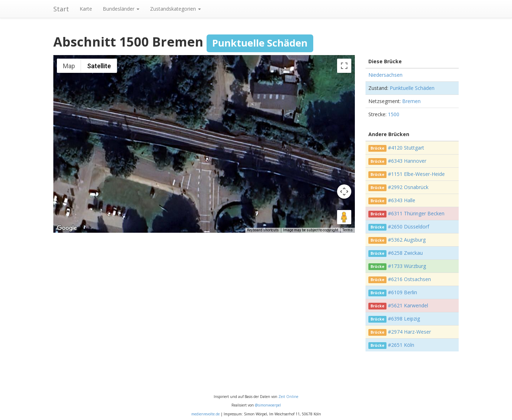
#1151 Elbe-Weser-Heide (416, 174)
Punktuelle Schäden (412, 88)
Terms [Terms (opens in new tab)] (348, 230)
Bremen (411, 101)
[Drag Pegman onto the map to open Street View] (344, 217)
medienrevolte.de (206, 414)
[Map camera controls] (344, 192)
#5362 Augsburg (407, 240)
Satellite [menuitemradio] (99, 66)
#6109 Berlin (402, 292)
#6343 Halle (402, 200)
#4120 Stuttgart (406, 148)
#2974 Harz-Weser (409, 332)
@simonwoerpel (268, 405)
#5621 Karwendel (408, 305)
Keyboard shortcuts (263, 230)
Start (61, 9)
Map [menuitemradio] (69, 66)
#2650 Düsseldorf (409, 227)
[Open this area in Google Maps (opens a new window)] (67, 228)
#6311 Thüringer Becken (416, 213)
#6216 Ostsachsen (409, 279)
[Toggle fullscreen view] (344, 66)
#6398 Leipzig (404, 319)
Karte (86, 9)
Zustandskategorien (175, 9)
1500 (394, 114)
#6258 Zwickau (405, 253)
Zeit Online (288, 397)
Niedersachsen (385, 75)
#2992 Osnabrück (408, 187)
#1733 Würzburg (407, 266)
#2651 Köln (401, 345)
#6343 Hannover (407, 161)
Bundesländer (121, 9)
